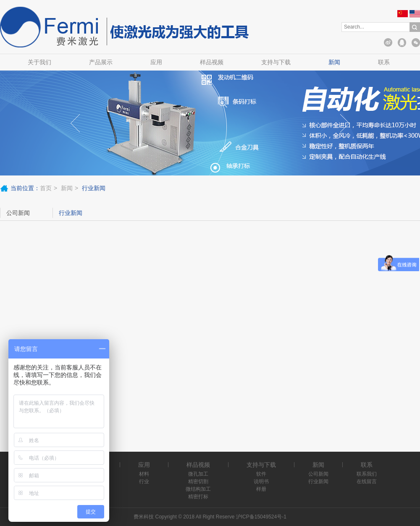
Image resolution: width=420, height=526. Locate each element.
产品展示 (101, 62)
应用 (156, 62)
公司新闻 (18, 213)
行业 (144, 482)
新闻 (334, 62)
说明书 (261, 482)
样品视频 (212, 62)
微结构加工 (198, 489)
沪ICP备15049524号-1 (261, 517)
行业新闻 (71, 213)
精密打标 (198, 497)
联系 (384, 62)
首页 (46, 188)
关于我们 (39, 62)
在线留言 (367, 482)
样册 (261, 489)
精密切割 (198, 482)
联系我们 (367, 474)
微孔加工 (198, 474)
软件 (261, 474)
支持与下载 (276, 62)
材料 (144, 474)
